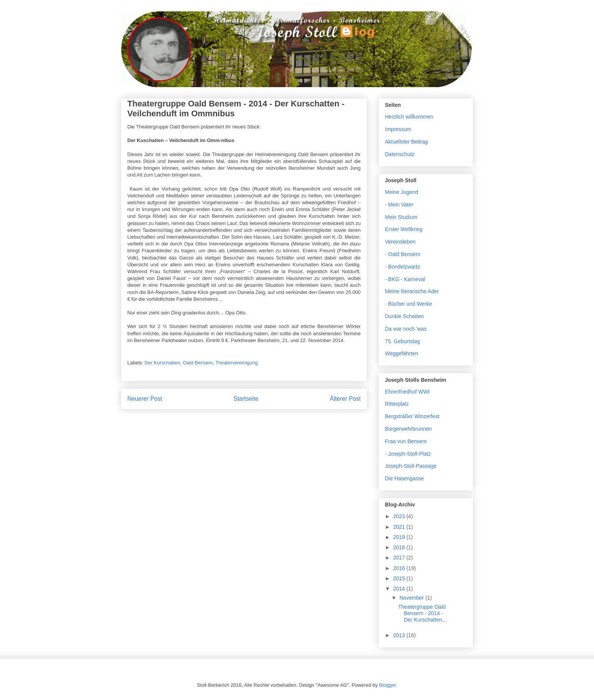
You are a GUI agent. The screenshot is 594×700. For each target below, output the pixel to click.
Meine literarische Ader (412, 291)
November (412, 598)
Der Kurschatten (163, 363)
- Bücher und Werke (408, 304)
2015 (400, 578)
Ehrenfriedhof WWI (407, 392)
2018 (400, 547)
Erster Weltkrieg (404, 229)
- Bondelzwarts (403, 267)
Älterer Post (345, 399)
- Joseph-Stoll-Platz (408, 454)
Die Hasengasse (404, 478)
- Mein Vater (399, 205)
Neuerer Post (145, 399)
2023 (400, 516)
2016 (400, 568)
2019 (400, 537)
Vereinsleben (400, 242)
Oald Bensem (198, 363)
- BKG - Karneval (405, 279)
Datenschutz (400, 154)
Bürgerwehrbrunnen (408, 429)
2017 (400, 558)
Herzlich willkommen (409, 117)
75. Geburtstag (403, 341)
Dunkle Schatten (404, 316)
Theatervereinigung (236, 363)
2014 (400, 589)
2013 (400, 635)
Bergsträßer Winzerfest (412, 416)
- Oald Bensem (403, 254)
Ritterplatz (397, 404)
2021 (400, 527)
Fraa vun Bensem (406, 441)
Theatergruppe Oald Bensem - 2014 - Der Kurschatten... (422, 613)
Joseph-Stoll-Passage (411, 466)
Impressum (398, 129)
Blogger (388, 685)
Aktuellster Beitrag (406, 142)
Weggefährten (402, 353)
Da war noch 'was (406, 329)
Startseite (246, 399)
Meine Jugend (402, 192)
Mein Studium (401, 217)
